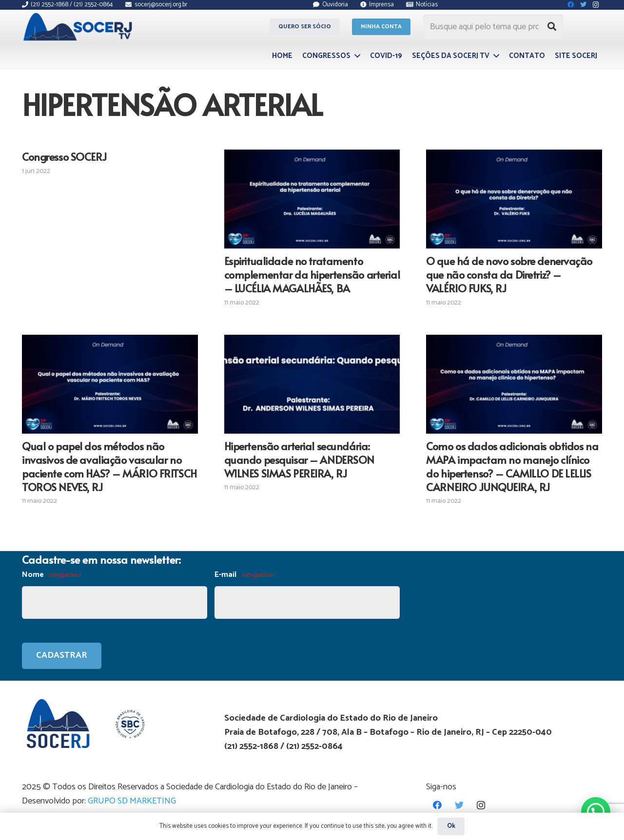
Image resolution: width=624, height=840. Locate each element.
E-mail (244, 575)
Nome (51, 575)
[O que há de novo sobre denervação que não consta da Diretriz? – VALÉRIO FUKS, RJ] (514, 199)
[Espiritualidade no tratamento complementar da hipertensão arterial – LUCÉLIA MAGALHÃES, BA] (312, 199)
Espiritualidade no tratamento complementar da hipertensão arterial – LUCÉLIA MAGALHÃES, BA (312, 274)
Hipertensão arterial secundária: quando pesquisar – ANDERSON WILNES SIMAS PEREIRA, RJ (299, 459)
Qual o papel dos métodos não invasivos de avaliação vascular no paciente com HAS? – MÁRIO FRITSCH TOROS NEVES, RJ (109, 466)
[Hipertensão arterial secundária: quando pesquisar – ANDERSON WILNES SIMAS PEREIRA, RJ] (312, 384)
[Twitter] (459, 805)
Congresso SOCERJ (64, 156)
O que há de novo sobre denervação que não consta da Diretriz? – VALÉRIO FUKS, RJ (509, 274)
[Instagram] (481, 805)
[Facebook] (437, 805)
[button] (596, 812)
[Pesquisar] (552, 27)
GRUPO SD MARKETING (132, 801)
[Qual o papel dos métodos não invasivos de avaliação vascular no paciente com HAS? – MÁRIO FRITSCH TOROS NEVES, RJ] (110, 384)
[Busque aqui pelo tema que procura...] (493, 27)
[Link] (79, 27)
